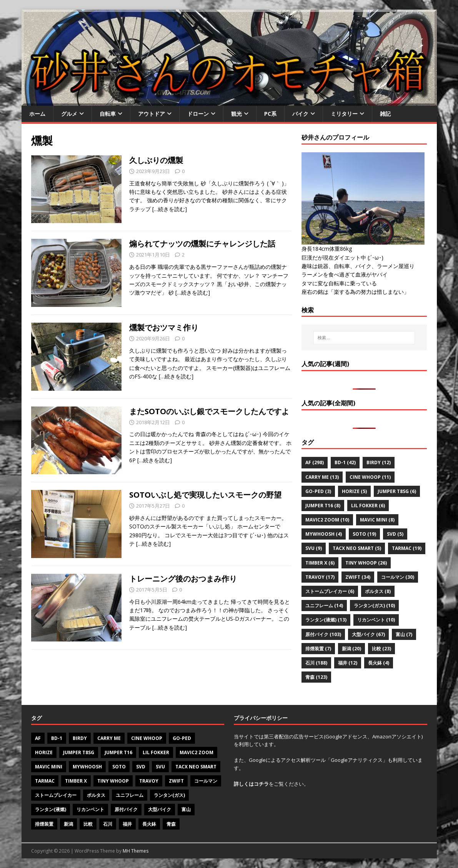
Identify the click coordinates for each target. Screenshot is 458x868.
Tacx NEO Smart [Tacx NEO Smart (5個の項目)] (357, 548)
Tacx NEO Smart (196, 767)
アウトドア (152, 114)
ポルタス (96, 795)
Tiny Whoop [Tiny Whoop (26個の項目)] (366, 563)
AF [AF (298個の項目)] (315, 462)
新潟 (68, 824)
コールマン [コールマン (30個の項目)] (398, 577)
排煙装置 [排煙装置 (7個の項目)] (318, 649)
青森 (171, 824)
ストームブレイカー (56, 795)
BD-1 (57, 738)
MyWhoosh (87, 767)
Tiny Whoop (113, 781)
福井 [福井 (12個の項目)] (348, 663)
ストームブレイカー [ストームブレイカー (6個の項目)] (330, 591)
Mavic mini (49, 767)
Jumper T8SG (79, 752)
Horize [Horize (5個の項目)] (354, 491)
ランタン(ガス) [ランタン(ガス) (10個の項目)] (374, 606)
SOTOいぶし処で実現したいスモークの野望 (205, 495)
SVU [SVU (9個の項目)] (314, 548)
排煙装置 (44, 824)
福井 (127, 824)
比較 (88, 824)
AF (38, 738)
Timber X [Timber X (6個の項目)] (320, 563)
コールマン (206, 781)
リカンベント (90, 809)
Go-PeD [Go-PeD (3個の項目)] (318, 491)
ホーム (37, 114)
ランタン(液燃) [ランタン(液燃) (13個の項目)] (326, 620)
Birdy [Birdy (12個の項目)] (379, 462)
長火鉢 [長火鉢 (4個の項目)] (379, 663)
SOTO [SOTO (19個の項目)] (364, 534)
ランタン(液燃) (51, 809)
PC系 (270, 114)
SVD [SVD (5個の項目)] (395, 534)
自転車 (108, 114)
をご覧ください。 (271, 784)
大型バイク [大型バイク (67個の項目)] (368, 634)
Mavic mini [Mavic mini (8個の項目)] (377, 520)
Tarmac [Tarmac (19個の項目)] (407, 548)
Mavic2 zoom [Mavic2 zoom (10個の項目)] (327, 520)
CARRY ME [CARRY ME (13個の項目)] (322, 477)
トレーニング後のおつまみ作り (183, 579)
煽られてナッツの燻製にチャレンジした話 (202, 244)
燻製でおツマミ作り (164, 327)
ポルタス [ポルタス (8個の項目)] (378, 591)
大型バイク (160, 809)
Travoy (149, 781)
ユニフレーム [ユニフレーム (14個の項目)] (324, 606)
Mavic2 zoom (197, 752)
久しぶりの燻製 (156, 160)
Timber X (76, 781)
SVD (141, 767)
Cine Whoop (147, 738)
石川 (108, 824)
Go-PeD (182, 738)
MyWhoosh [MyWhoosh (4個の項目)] (324, 534)
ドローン (198, 114)
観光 (236, 114)
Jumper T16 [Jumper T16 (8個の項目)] (323, 506)
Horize (44, 752)
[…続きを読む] (170, 209)
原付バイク (126, 809)
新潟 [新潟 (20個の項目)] (351, 649)
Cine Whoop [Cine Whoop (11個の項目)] (370, 477)
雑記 (385, 114)
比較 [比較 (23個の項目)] (381, 649)
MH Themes (136, 851)
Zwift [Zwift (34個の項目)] (358, 577)
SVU (160, 767)
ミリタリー (344, 114)
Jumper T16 (118, 752)
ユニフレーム (130, 795)
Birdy (80, 738)
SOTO (119, 767)
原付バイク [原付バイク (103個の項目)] (323, 634)
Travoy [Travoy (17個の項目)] (320, 577)
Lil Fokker (156, 752)
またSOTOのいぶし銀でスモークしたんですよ (209, 411)
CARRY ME (109, 738)
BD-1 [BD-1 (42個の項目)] (345, 462)
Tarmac (45, 781)
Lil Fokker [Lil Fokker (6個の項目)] (368, 506)
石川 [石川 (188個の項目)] (316, 663)
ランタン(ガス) (169, 795)
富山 (186, 809)
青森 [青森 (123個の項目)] (316, 677)
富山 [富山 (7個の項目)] (404, 634)
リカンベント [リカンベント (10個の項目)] (376, 620)
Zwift (176, 781)
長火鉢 (149, 824)
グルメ (69, 114)
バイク (300, 114)
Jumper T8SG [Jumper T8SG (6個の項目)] (397, 491)
